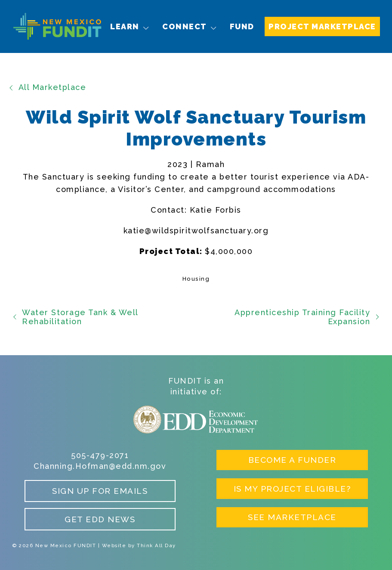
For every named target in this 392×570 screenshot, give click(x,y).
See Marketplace (292, 517)
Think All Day (156, 545)
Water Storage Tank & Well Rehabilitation (75, 317)
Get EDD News (100, 519)
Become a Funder (292, 460)
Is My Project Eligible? (292, 489)
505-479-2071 (100, 455)
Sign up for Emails (100, 491)
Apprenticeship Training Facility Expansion (307, 317)
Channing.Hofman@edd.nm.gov (100, 466)
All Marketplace (47, 87)
